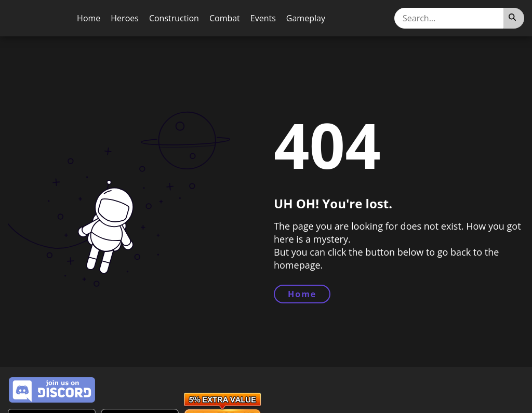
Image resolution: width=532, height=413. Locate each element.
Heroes (125, 18)
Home (89, 18)
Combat (225, 18)
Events (263, 18)
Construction (174, 18)
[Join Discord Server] (52, 390)
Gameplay (306, 18)
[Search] (514, 18)
